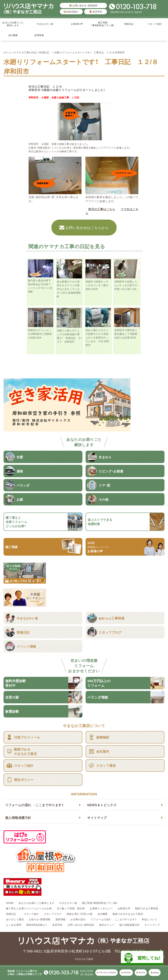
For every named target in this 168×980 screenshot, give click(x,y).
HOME (10, 903)
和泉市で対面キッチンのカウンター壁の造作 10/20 (97, 285)
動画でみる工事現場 (147, 908)
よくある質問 (14, 925)
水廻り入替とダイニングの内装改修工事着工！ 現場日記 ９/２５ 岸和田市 (69, 336)
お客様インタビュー (101, 908)
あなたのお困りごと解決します (13, 24)
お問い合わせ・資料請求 (83, 5)
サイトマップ (97, 818)
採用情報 (39, 35)
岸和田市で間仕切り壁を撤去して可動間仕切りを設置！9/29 (126, 334)
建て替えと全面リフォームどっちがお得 (29, 908)
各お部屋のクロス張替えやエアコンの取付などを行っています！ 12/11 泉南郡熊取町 (69, 289)
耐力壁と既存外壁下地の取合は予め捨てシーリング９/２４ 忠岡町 (40, 286)
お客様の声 (77, 24)
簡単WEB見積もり (37, 925)
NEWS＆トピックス (102, 805)
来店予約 (96, 12)
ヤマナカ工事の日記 (25, 52)
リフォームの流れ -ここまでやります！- (35, 805)
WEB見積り (71, 12)
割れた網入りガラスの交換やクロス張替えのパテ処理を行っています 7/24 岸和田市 (97, 337)
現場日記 (130, 24)
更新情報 (61, 919)
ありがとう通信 (15, 919)
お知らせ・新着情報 (40, 919)
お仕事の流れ (78, 919)
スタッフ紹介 (155, 24)
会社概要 (13, 35)
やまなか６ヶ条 (45, 24)
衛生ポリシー (107, 925)
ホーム (7, 52)
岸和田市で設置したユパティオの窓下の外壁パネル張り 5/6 (126, 285)
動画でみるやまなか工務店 (128, 914)
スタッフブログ (53, 914)
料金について (150, 919)
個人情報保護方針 (18, 818)
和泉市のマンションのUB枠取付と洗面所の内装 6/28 (40, 334)
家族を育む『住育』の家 (80, 914)
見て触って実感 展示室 (71, 908)
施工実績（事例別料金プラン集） (103, 24)
